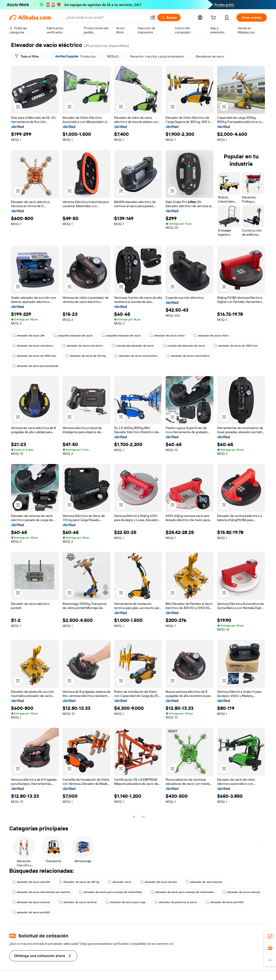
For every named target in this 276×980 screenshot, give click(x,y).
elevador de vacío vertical (78, 902)
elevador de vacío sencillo (31, 882)
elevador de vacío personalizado (35, 366)
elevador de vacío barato (158, 882)
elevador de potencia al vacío (176, 902)
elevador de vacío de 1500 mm (236, 346)
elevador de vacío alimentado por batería (41, 892)
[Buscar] (169, 17)
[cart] (214, 18)
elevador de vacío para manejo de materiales (110, 892)
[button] (153, 17)
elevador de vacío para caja (125, 902)
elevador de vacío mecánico (33, 346)
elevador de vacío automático (136, 356)
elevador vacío (120, 882)
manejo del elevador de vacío (133, 346)
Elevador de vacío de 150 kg (79, 882)
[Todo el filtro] (27, 56)
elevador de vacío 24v (28, 336)
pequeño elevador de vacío (73, 336)
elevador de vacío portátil (224, 902)
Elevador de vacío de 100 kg (85, 356)
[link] (270, 936)
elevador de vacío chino (167, 336)
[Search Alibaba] (106, 17)
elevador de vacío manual (241, 892)
